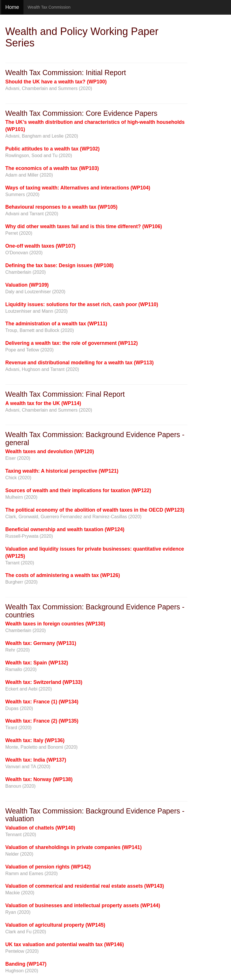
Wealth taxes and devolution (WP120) (50, 451)
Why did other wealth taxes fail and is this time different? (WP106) (84, 226)
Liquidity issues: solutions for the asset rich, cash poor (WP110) (82, 304)
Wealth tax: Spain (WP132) (37, 663)
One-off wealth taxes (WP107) (41, 246)
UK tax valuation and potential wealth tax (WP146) (65, 944)
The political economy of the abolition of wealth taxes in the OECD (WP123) (95, 510)
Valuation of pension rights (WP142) (48, 867)
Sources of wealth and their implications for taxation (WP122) (78, 490)
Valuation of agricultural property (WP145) (55, 925)
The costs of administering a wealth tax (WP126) (63, 575)
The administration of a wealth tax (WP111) (56, 324)
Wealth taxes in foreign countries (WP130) (55, 624)
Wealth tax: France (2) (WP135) (42, 721)
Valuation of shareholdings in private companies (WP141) (74, 847)
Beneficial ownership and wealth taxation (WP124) (65, 529)
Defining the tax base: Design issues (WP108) (60, 265)
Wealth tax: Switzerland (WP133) (44, 682)
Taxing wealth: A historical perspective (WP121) (62, 471)
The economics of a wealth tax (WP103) (52, 168)
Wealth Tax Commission (49, 7)
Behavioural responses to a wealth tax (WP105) (62, 207)
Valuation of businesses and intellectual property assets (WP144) (83, 905)
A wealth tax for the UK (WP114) (43, 403)
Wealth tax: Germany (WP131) (41, 643)
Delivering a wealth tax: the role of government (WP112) (72, 343)
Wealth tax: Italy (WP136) (35, 740)
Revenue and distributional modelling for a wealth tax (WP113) (80, 363)
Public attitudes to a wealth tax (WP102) (53, 149)
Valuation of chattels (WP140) (40, 828)
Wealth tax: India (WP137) (36, 760)
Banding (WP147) (26, 964)
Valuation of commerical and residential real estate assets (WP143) (85, 886)
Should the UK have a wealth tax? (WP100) (56, 82)
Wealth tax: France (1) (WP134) (42, 702)
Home (12, 7)
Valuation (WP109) (27, 285)
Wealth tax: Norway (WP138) (39, 779)
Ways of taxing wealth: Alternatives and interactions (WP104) (78, 188)
